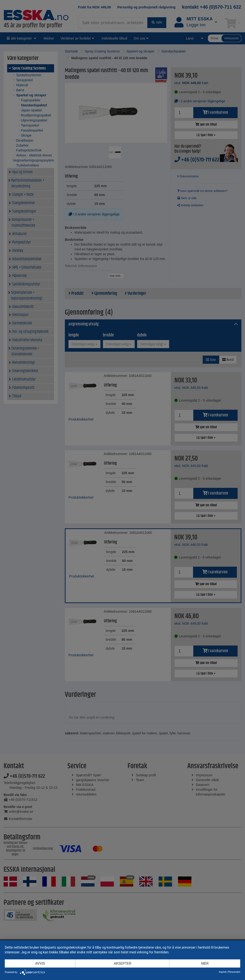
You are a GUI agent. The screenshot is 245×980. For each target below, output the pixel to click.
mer (205, 963)
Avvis (40, 963)
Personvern (234, 972)
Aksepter (123, 963)
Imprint (223, 972)
